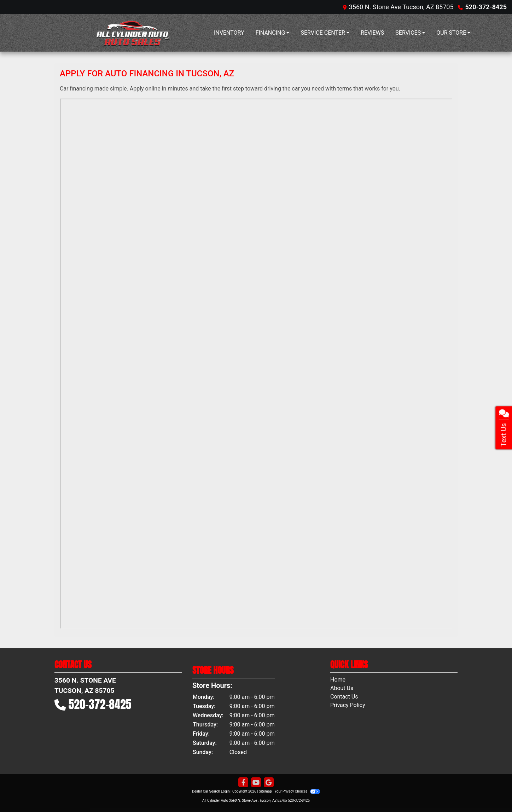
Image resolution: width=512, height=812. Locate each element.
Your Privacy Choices (297, 791)
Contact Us (344, 697)
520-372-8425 (486, 7)
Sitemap (265, 791)
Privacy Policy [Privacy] (348, 705)
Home (338, 680)
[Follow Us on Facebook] (243, 783)
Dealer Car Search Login (211, 791)
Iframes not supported (256, 364)
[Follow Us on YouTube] (256, 783)
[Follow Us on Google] (269, 783)
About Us (342, 688)
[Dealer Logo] (134, 33)
